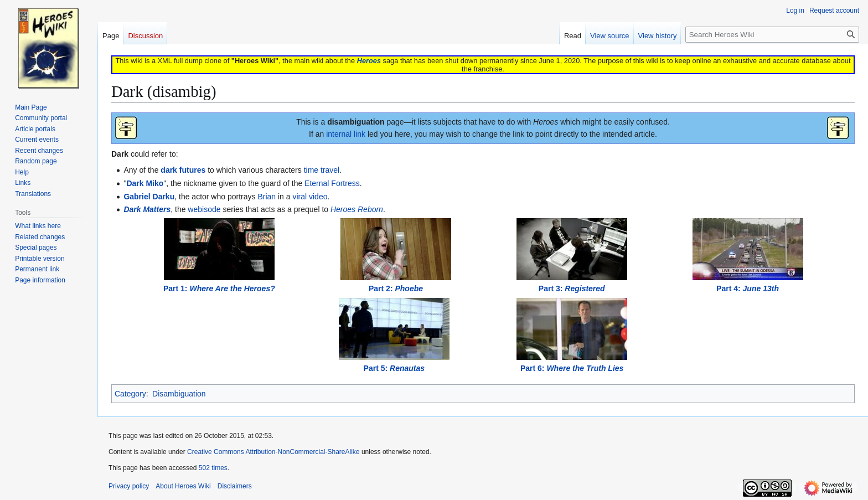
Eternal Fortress (332, 183)
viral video (310, 197)
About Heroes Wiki (183, 486)
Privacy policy (129, 486)
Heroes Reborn (357, 209)
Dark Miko (145, 183)
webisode (204, 209)
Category (130, 394)
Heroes (369, 61)
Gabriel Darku (149, 197)
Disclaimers (235, 486)
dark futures (183, 170)
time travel (322, 170)
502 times (213, 468)
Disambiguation (179, 394)
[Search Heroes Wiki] (772, 35)
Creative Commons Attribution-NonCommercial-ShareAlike (273, 452)
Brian (267, 197)
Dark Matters (147, 209)
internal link (346, 134)
